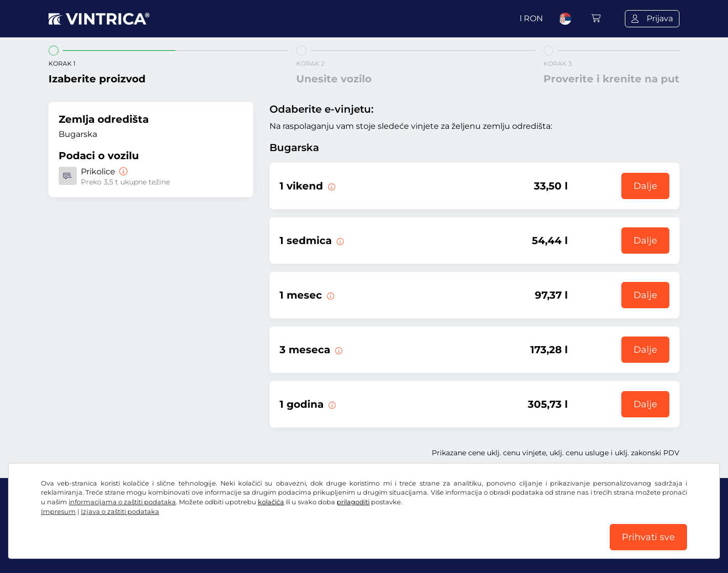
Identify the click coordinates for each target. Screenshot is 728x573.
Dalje (645, 186)
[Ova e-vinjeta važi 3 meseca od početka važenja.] (338, 350)
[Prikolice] (122, 172)
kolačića (271, 502)
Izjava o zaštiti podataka (120, 512)
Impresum (58, 512)
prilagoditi (353, 502)
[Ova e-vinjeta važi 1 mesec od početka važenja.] (330, 295)
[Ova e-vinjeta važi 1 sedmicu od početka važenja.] (339, 241)
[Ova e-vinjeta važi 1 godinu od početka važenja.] (331, 404)
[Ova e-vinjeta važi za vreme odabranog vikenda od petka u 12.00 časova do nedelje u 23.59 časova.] (331, 186)
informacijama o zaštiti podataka (122, 502)
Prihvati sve (648, 537)
